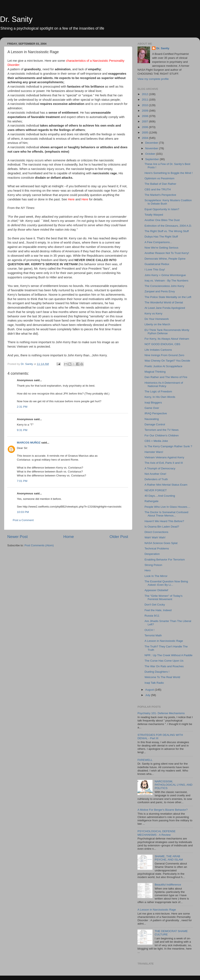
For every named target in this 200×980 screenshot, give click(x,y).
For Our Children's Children (162, 435)
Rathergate (152, 501)
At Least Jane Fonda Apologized (165, 308)
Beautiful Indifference (168, 885)
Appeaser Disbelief (156, 590)
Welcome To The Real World (162, 677)
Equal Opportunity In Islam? (162, 209)
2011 (145, 100)
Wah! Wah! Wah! (155, 537)
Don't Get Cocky (155, 605)
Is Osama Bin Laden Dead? (162, 527)
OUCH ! (149, 630)
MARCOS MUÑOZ (29, 443)
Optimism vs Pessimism (159, 178)
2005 (145, 133)
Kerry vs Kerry (154, 313)
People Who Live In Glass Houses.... (167, 507)
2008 (145, 116)
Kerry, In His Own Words (160, 397)
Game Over (152, 408)
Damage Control (155, 424)
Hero (148, 570)
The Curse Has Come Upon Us (164, 661)
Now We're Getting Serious (161, 248)
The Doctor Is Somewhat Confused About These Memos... (166, 514)
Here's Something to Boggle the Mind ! (169, 173)
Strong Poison (153, 565)
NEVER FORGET (156, 490)
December (152, 143)
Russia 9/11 (152, 616)
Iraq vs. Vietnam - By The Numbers (166, 281)
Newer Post (17, 537)
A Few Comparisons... (158, 242)
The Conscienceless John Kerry (164, 286)
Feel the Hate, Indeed (158, 610)
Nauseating (152, 419)
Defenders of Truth (156, 479)
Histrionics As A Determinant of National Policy (164, 384)
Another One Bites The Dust (162, 220)
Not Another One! (155, 474)
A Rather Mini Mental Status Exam (166, 485)
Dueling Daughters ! (157, 672)
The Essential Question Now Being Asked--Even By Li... (166, 583)
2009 (145, 111)
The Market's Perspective (160, 195)
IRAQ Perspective (156, 413)
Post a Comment (23, 520)
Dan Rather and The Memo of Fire (166, 377)
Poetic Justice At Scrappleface (164, 366)
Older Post (119, 537)
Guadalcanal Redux (157, 264)
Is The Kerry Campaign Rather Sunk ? (168, 446)
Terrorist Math (153, 635)
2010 (145, 105)
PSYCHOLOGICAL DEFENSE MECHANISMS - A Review (157, 833)
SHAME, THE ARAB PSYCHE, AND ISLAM (169, 858)
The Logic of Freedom (158, 391)
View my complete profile (153, 79)
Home (69, 537)
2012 (145, 94)
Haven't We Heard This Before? (164, 521)
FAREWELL (145, 760)
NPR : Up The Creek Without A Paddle (169, 655)
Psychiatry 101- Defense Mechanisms (161, 713)
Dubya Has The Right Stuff (161, 237)
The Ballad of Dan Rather (160, 184)
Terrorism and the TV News (162, 430)
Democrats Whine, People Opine (165, 259)
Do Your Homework (157, 319)
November (152, 148)
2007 (145, 121)
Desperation (152, 554)
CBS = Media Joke (156, 441)
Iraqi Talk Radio (154, 683)
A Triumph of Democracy (160, 468)
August (150, 690)
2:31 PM (22, 407)
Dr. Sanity (16, 19)
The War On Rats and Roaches (164, 666)
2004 (145, 138)
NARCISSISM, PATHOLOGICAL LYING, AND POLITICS (173, 785)
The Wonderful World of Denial (164, 302)
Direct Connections (156, 532)
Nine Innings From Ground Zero (164, 355)
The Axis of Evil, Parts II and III (164, 463)
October (151, 154)
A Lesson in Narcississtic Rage (164, 641)
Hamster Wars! (154, 452)
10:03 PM (23, 512)
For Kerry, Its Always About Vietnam (167, 339)
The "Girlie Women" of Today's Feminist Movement (164, 597)
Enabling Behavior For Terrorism (165, 560)
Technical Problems (157, 548)
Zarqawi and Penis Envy (160, 291)
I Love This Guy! (155, 269)
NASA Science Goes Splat (161, 543)
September (152, 159)
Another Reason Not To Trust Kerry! (167, 253)
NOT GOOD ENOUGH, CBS (162, 344)
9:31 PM (22, 430)
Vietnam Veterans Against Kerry (164, 457)
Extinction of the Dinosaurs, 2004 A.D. (168, 226)
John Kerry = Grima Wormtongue (165, 275)
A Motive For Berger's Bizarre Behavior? (162, 810)
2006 (145, 127)
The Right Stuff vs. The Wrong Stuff (167, 231)
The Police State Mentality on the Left (168, 297)
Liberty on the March (157, 324)
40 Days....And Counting (160, 496)
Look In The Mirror (156, 576)
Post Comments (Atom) (39, 545)
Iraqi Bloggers (153, 403)
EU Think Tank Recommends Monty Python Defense (167, 332)
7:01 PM (22, 481)
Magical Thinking (155, 372)
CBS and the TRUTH (158, 189)
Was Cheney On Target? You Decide (167, 361)
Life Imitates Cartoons (158, 350)
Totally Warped (154, 215)
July (148, 695)
